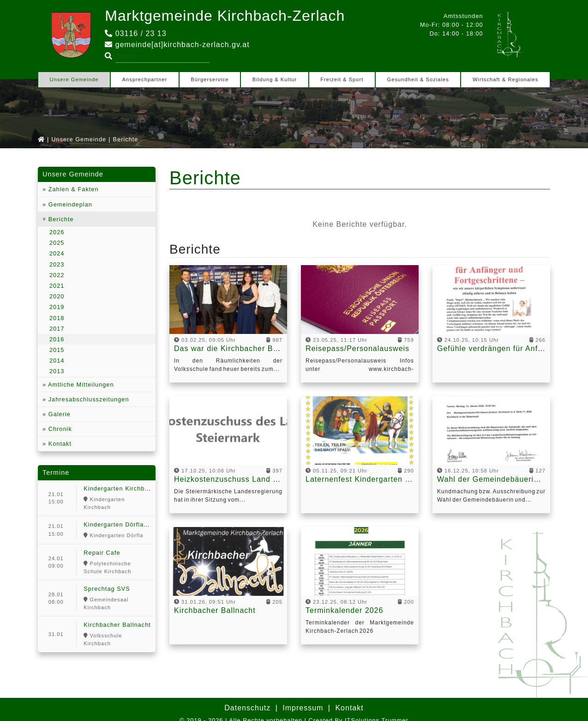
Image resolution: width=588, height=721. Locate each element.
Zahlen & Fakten (72, 189)
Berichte (60, 219)
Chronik (59, 429)
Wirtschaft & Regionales (505, 79)
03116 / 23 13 (135, 33)
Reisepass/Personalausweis (357, 348)
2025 (57, 243)
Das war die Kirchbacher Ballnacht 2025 (249, 348)
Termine (56, 473)
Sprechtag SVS (107, 589)
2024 (57, 253)
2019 (57, 307)
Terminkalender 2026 (344, 610)
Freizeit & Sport (342, 79)
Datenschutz (247, 708)
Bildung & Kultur (275, 79)
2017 (57, 329)
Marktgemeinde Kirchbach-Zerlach (225, 16)
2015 (57, 350)
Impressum (303, 708)
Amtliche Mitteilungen (80, 385)
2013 (57, 371)
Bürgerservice (210, 79)
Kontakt (59, 444)
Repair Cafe (102, 553)
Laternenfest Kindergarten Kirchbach (374, 479)
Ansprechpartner (145, 79)
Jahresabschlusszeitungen (87, 399)
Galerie (58, 414)
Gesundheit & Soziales (418, 79)
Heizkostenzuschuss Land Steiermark (244, 479)
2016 (57, 339)
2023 (57, 264)
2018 (57, 318)
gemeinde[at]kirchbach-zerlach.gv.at (177, 45)
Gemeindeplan (69, 204)
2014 (57, 360)
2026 (57, 232)
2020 (57, 296)
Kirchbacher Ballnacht (117, 625)
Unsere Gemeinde (74, 79)
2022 (57, 275)
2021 (57, 286)
